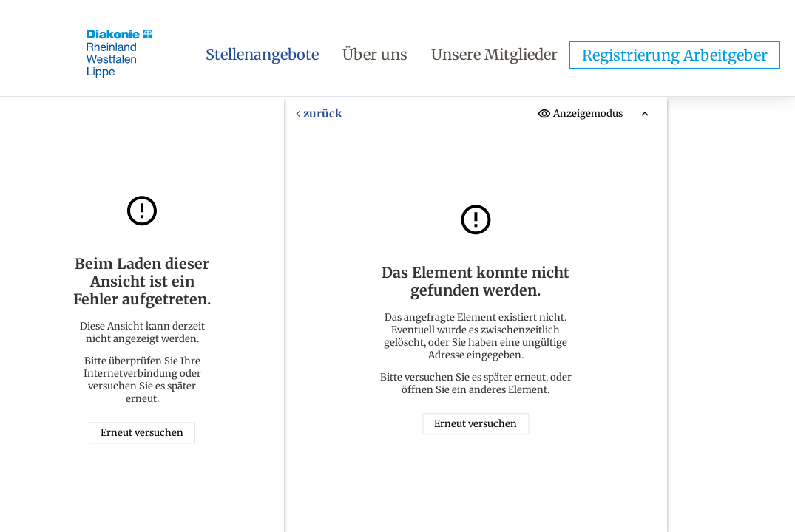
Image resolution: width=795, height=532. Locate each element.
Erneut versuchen (142, 433)
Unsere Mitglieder (494, 54)
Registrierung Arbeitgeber (675, 55)
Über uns (375, 54)
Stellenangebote (262, 54)
